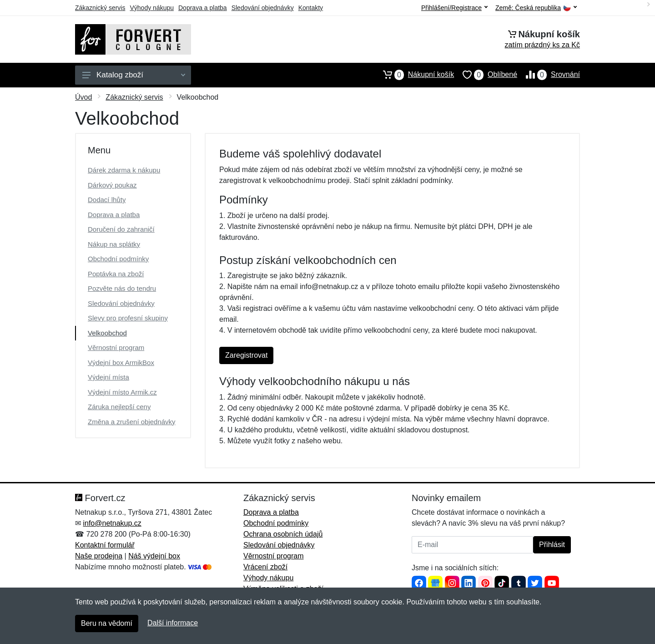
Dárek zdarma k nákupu (124, 170)
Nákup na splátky (114, 244)
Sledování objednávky (263, 8)
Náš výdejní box (154, 556)
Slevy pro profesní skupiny (128, 318)
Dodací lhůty (107, 200)
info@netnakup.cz (112, 523)
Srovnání (549, 75)
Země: (536, 8)
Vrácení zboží (265, 567)
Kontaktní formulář (105, 545)
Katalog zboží (134, 75)
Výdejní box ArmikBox (121, 363)
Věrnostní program (116, 347)
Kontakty (311, 8)
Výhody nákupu (152, 8)
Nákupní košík (414, 75)
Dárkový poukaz (112, 185)
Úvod (83, 97)
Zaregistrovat (246, 355)
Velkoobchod (107, 333)
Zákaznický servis (100, 8)
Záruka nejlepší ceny (119, 407)
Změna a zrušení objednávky (132, 422)
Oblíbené (486, 75)
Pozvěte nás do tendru (122, 288)
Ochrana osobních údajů (283, 534)
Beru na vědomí (107, 623)
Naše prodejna (99, 556)
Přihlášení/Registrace (454, 8)
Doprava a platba (203, 8)
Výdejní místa (108, 377)
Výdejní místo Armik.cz (122, 392)
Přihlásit (552, 545)
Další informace (173, 623)
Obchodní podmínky (118, 259)
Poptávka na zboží (116, 274)
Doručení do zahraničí (121, 229)
